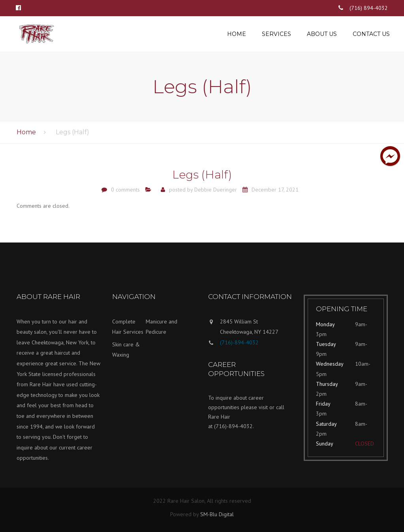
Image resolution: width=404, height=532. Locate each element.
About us (322, 34)
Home (237, 34)
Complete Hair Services (128, 327)
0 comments (125, 190)
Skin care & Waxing (126, 350)
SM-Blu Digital (217, 514)
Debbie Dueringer (216, 190)
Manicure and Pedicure (162, 327)
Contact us (371, 34)
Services (276, 34)
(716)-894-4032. (234, 426)
